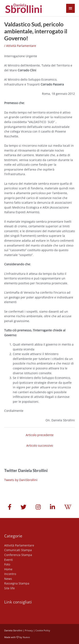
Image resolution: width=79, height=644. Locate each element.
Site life (9, 588)
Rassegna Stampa (17, 583)
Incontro (10, 574)
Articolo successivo (40, 445)
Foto (7, 564)
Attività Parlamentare (21, 46)
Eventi (9, 560)
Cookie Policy (43, 630)
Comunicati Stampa (18, 550)
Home (8, 569)
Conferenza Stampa (18, 555)
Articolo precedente (40, 435)
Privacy (29, 630)
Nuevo (26, 637)
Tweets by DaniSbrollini (21, 480)
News (8, 579)
